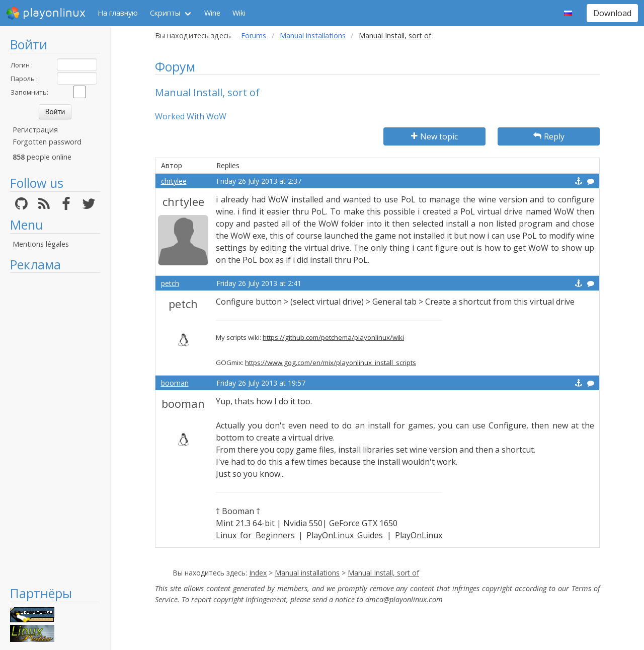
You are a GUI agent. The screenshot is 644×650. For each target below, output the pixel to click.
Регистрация (35, 130)
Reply (549, 136)
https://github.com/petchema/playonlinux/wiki (333, 337)
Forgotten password (47, 142)
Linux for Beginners (255, 535)
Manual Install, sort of (383, 573)
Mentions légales (41, 244)
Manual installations (313, 35)
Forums (254, 35)
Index (258, 573)
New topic (434, 136)
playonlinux (46, 13)
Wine (212, 13)
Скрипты (165, 13)
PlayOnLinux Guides (345, 535)
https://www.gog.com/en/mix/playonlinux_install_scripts (331, 363)
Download (612, 13)
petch (170, 283)
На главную (118, 13)
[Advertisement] (55, 429)
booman (175, 383)
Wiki (239, 13)
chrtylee (174, 181)
